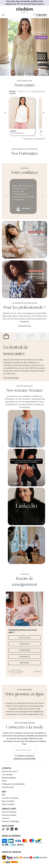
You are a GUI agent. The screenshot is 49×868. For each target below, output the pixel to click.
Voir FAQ (37, 672)
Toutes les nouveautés (34, 139)
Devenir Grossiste (9, 815)
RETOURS (24, 663)
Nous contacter (8, 801)
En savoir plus (24, 326)
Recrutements (8, 787)
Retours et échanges (11, 821)
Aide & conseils (8, 804)
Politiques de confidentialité (13, 784)
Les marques (7, 775)
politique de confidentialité (25, 758)
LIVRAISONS (24, 650)
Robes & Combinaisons (32, 92)
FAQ (4, 795)
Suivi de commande (10, 798)
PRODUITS (25, 644)
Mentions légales (9, 778)
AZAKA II (13, 131)
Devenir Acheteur (9, 812)
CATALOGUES (25, 638)
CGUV (4, 781)
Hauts (12, 92)
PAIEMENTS (25, 656)
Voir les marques (11, 378)
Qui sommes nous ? (10, 771)
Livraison (6, 818)
